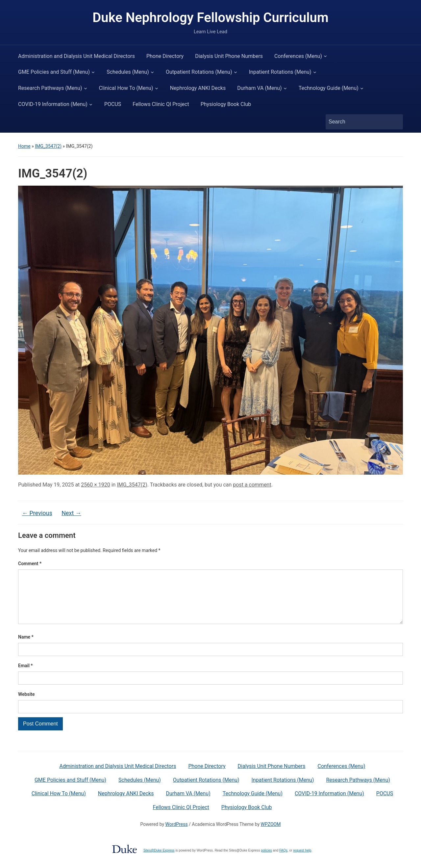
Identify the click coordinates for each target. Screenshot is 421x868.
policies (266, 861)
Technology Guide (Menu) (329, 88)
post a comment (252, 485)
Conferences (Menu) (298, 56)
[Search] (358, 122)
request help (302, 861)
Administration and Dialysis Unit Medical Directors (76, 56)
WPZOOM (271, 835)
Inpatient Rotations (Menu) (280, 72)
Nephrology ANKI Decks (198, 88)
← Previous (37, 513)
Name (26, 647)
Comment (30, 564)
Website (26, 705)
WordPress (177, 835)
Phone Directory (165, 56)
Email (25, 676)
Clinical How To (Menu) (126, 88)
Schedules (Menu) (128, 72)
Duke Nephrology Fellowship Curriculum (210, 18)
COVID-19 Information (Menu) (53, 104)
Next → (71, 513)
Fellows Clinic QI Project (161, 104)
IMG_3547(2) (48, 146)
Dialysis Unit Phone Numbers (229, 56)
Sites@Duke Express (159, 861)
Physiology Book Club (226, 104)
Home (24, 146)
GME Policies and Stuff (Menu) (54, 72)
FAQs (283, 861)
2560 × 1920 (95, 485)
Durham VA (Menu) (259, 88)
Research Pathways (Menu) (50, 88)
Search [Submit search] (395, 122)
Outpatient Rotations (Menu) (199, 72)
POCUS (113, 104)
